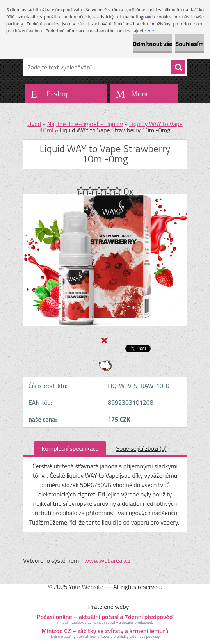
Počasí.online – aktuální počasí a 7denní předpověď (105, 617)
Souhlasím (190, 44)
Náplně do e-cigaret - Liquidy (85, 124)
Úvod (34, 124)
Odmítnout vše (153, 44)
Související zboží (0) (141, 448)
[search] (178, 68)
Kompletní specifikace (70, 448)
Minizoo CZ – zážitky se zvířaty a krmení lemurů (105, 631)
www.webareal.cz (108, 560)
